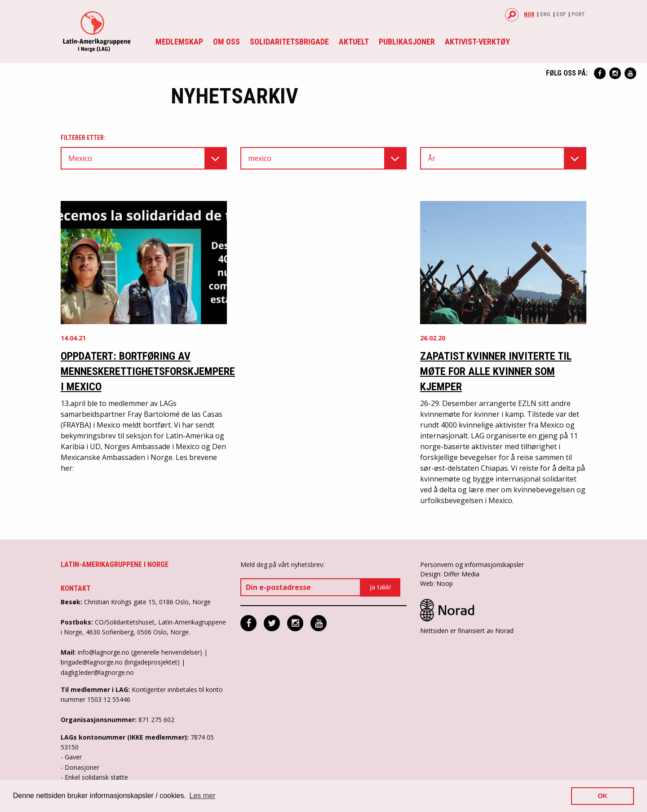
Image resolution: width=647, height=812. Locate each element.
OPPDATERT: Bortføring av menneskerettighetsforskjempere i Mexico (148, 371)
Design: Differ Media (450, 574)
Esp (561, 14)
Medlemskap (179, 42)
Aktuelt (354, 42)
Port (578, 14)
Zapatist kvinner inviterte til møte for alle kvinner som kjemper (496, 371)
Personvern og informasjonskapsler (472, 564)
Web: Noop (437, 583)
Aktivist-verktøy (477, 42)
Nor (529, 14)
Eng (545, 14)
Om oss (226, 42)
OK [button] (603, 796)
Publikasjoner (407, 42)
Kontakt (76, 588)
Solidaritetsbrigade (289, 42)
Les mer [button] (203, 796)
